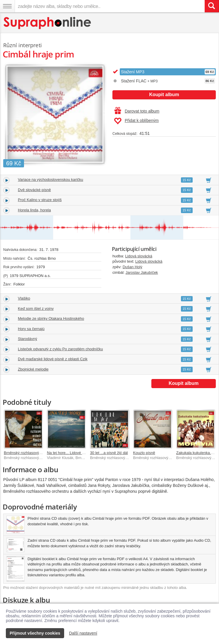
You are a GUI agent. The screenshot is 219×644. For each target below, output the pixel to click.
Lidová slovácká (139, 256)
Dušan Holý (132, 267)
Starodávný (28, 339)
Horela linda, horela (34, 210)
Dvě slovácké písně (34, 190)
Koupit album (164, 95)
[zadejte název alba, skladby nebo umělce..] (110, 6)
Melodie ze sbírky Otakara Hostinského (51, 318)
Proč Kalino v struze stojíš (40, 200)
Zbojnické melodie (33, 369)
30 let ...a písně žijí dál (109, 453)
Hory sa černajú (31, 329)
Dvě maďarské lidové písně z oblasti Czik (53, 359)
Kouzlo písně (144, 453)
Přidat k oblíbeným (136, 121)
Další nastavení (83, 633)
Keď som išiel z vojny (36, 309)
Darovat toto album (137, 111)
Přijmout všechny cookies (35, 633)
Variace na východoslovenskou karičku (51, 180)
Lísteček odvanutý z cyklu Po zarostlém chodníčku (60, 349)
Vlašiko (24, 298)
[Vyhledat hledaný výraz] (212, 6)
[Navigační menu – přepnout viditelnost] (7, 6)
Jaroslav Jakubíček (142, 272)
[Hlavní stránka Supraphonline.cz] (48, 23)
